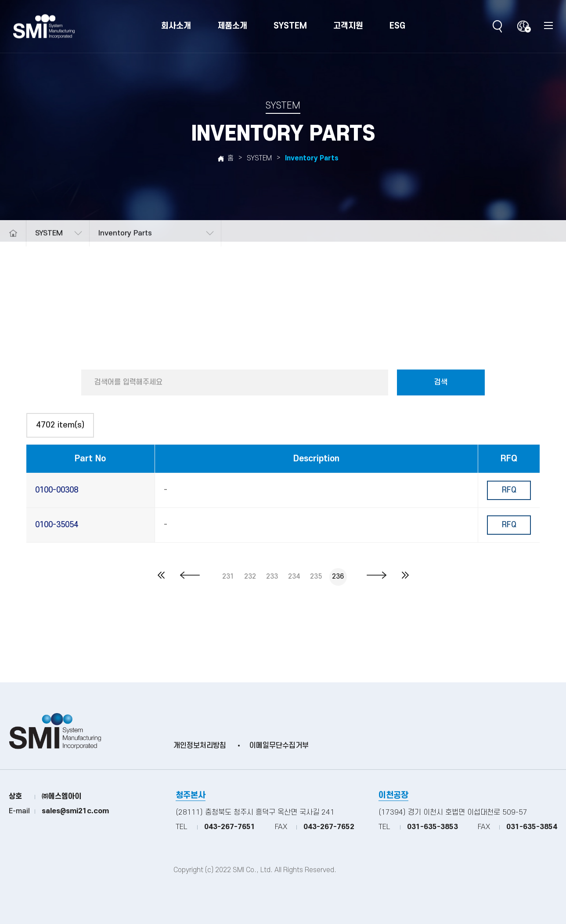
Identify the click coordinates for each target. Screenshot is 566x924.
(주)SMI (44, 27)
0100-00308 (57, 490)
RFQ (509, 490)
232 (250, 577)
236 (338, 577)
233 (272, 577)
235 (316, 577)
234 (294, 577)
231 (228, 577)
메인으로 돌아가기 (13, 250)
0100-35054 (57, 525)
